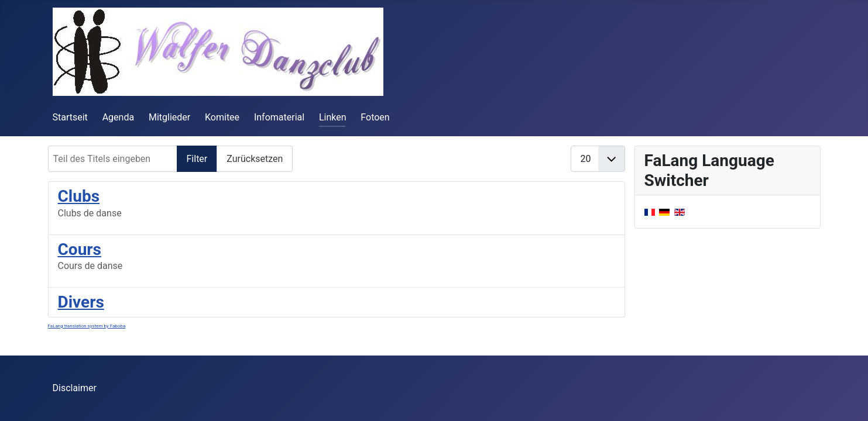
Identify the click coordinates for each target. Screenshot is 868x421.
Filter (197, 159)
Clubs (79, 196)
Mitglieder (169, 117)
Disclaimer (75, 388)
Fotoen (375, 117)
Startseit (70, 117)
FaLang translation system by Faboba (87, 326)
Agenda (118, 117)
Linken (333, 117)
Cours (80, 249)
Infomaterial (279, 117)
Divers (81, 302)
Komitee (222, 117)
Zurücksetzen (255, 159)
